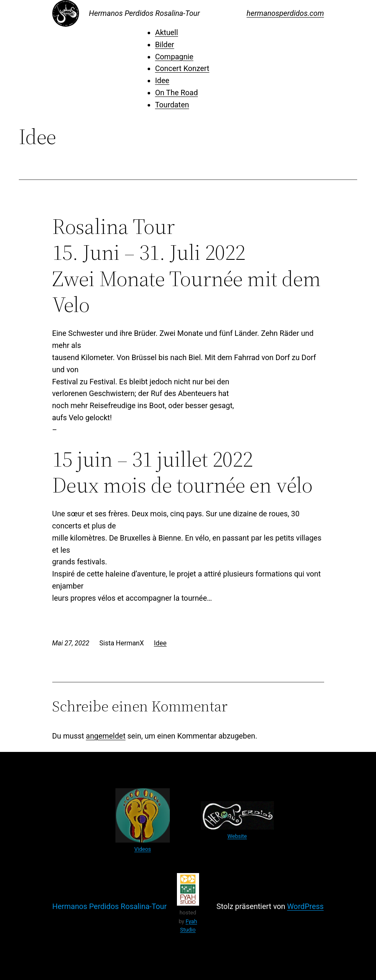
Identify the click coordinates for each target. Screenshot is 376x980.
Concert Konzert (182, 68)
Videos (143, 849)
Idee (162, 80)
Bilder (165, 44)
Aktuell (167, 32)
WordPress (305, 906)
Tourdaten (172, 105)
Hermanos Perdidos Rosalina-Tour (145, 13)
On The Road (176, 93)
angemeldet (106, 736)
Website (237, 836)
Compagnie (174, 57)
